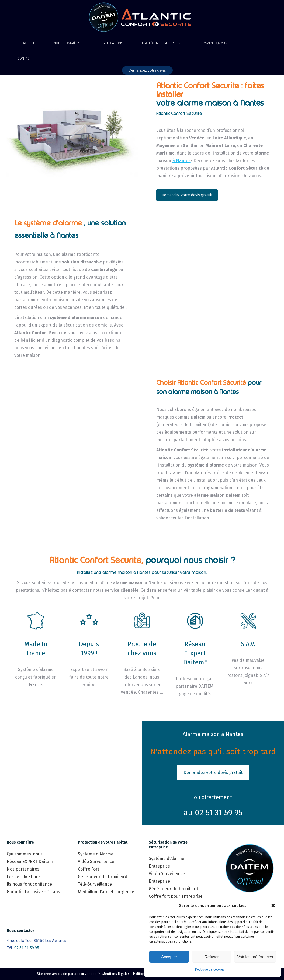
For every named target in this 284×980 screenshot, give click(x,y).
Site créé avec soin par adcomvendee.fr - (70, 974)
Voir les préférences (255, 957)
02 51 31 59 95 (27, 948)
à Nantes (181, 161)
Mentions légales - (117, 974)
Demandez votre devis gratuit (187, 195)
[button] (273, 906)
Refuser (212, 957)
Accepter (169, 957)
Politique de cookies (210, 969)
